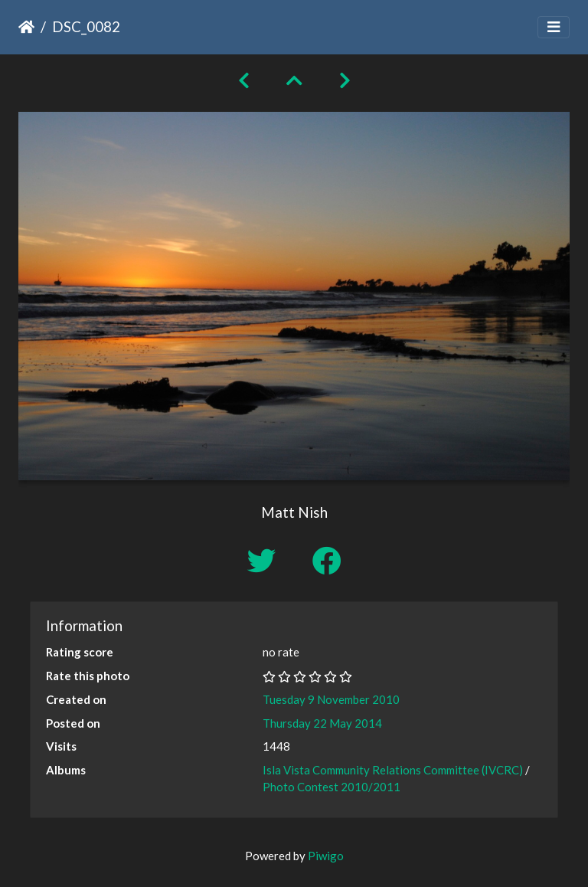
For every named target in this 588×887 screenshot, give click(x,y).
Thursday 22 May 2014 (322, 723)
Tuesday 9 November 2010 (331, 699)
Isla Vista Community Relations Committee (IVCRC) (393, 770)
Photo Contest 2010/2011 (332, 787)
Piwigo (326, 856)
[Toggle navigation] (554, 27)
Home (26, 27)
